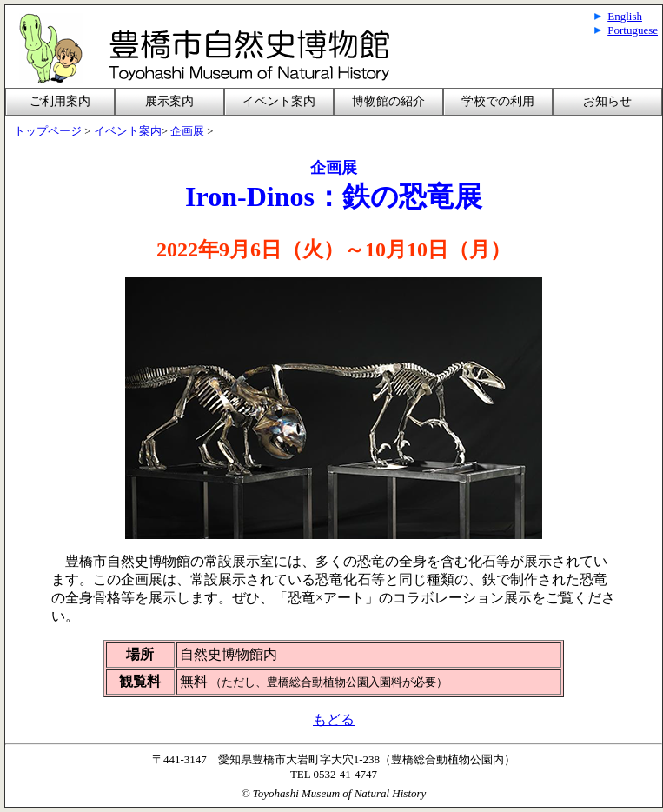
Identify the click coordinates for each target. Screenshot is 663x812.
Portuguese (633, 30)
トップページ (48, 131)
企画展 (187, 131)
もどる (334, 719)
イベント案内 (279, 101)
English (625, 16)
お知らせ (607, 101)
